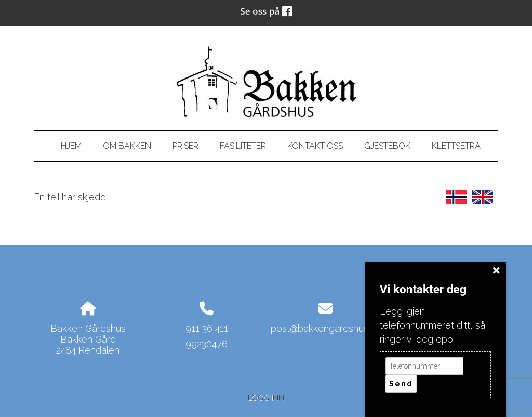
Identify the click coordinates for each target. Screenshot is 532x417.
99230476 (207, 344)
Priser (185, 146)
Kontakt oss (315, 146)
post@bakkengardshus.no (326, 328)
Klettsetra (456, 146)
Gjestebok (387, 146)
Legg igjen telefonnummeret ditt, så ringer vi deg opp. (433, 325)
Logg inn (266, 398)
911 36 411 (207, 328)
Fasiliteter (243, 146)
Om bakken (127, 146)
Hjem (71, 146)
